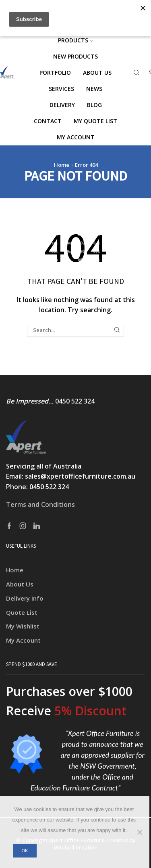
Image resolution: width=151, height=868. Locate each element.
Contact (48, 121)
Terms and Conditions (40, 504)
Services (61, 89)
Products (75, 40)
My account (76, 137)
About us (97, 73)
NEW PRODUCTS (75, 56)
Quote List (22, 612)
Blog (94, 105)
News (94, 89)
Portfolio (55, 73)
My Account (23, 640)
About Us (20, 584)
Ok (25, 851)
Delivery (62, 105)
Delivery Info (25, 598)
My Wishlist (23, 626)
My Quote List (95, 121)
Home (62, 165)
